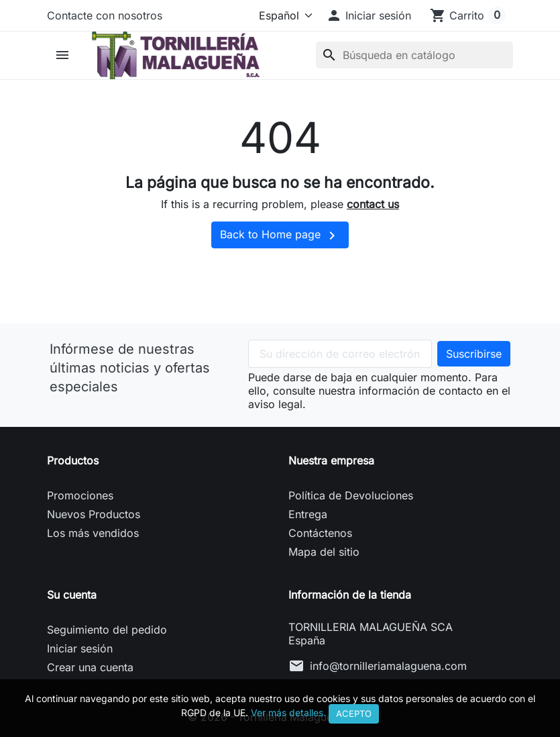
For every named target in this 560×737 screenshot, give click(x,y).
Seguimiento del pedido (107, 630)
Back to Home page (280, 236)
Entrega (308, 514)
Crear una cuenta (90, 667)
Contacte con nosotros (105, 15)
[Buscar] (414, 55)
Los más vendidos (93, 533)
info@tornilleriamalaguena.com (388, 666)
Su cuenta (72, 595)
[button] (369, 15)
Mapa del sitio (324, 552)
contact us (373, 204)
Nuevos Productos (94, 514)
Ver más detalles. (288, 713)
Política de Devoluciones (351, 495)
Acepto (354, 714)
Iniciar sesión (80, 648)
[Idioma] (283, 15)
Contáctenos (320, 533)
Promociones (80, 495)
